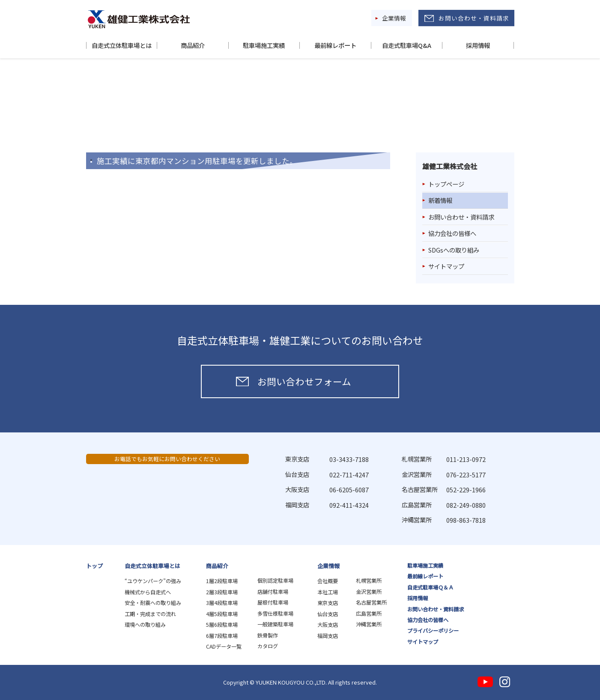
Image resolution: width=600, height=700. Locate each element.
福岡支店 (328, 636)
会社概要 (328, 581)
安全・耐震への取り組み (153, 603)
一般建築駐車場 (275, 624)
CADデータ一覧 (224, 646)
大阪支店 (328, 625)
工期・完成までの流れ (150, 614)
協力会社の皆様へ (452, 233)
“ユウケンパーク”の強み (153, 581)
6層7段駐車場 (222, 636)
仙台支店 (328, 614)
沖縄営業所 (369, 624)
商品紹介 (193, 45)
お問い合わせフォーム (304, 381)
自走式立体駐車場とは (122, 45)
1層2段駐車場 (222, 581)
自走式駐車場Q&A (407, 45)
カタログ (268, 646)
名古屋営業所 (371, 602)
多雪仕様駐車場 (275, 614)
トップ (94, 566)
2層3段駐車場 (222, 592)
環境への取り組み (145, 625)
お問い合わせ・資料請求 (474, 18)
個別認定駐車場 (275, 581)
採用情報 (478, 45)
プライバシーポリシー (433, 631)
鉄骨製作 (268, 635)
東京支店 (328, 603)
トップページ (446, 184)
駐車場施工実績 (264, 45)
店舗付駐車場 (273, 592)
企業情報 (394, 18)
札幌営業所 (369, 581)
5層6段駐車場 (222, 625)
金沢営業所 (369, 592)
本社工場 (328, 592)
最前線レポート (335, 45)
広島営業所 (369, 614)
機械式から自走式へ (148, 592)
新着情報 (440, 200)
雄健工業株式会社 (139, 19)
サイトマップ (446, 266)
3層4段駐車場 (222, 603)
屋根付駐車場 (273, 602)
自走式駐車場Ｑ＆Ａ (430, 587)
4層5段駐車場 (222, 614)
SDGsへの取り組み (454, 250)
